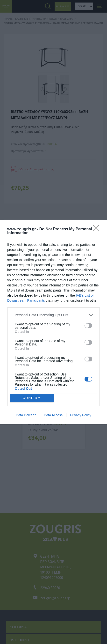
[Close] (98, 229)
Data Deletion (26, 415)
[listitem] (53, 315)
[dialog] (53, 322)
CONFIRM (32, 398)
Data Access (53, 415)
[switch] (88, 326)
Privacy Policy (81, 415)
